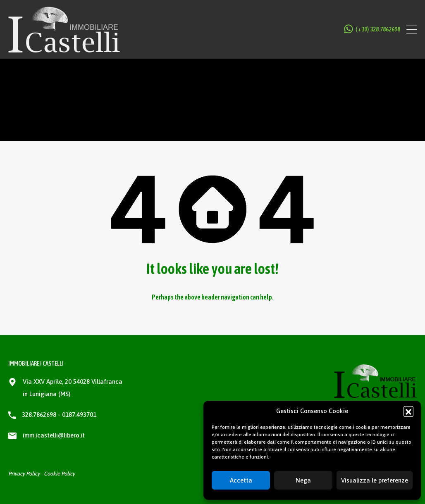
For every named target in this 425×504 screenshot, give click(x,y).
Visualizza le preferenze (375, 480)
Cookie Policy (59, 474)
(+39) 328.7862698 (378, 29)
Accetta (241, 480)
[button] (408, 411)
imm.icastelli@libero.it (54, 435)
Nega (303, 480)
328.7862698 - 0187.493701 (59, 415)
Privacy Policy (24, 474)
